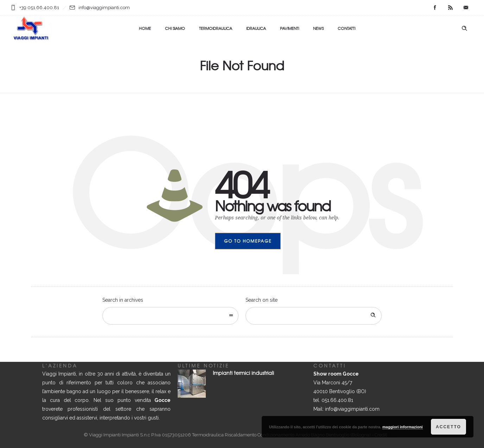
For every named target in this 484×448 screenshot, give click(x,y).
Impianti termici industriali (243, 373)
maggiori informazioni (403, 427)
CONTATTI (346, 28)
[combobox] (170, 316)
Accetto (448, 427)
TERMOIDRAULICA (216, 28)
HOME (145, 28)
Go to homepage (248, 241)
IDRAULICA (256, 28)
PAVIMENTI (289, 28)
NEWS (318, 28)
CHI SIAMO (175, 28)
